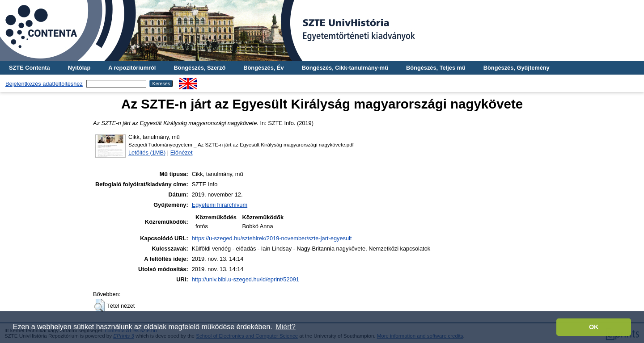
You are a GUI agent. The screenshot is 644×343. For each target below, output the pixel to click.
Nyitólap (79, 68)
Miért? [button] (285, 327)
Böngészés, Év (263, 68)
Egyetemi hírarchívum (220, 205)
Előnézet (182, 153)
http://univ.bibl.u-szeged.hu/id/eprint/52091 (246, 279)
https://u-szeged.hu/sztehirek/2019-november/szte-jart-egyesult (272, 238)
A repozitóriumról (132, 68)
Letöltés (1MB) (147, 153)
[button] (100, 305)
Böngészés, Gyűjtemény (517, 68)
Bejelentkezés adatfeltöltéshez (44, 84)
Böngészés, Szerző (199, 68)
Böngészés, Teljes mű (436, 68)
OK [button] (594, 327)
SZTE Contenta (30, 68)
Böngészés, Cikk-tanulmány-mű (345, 68)
